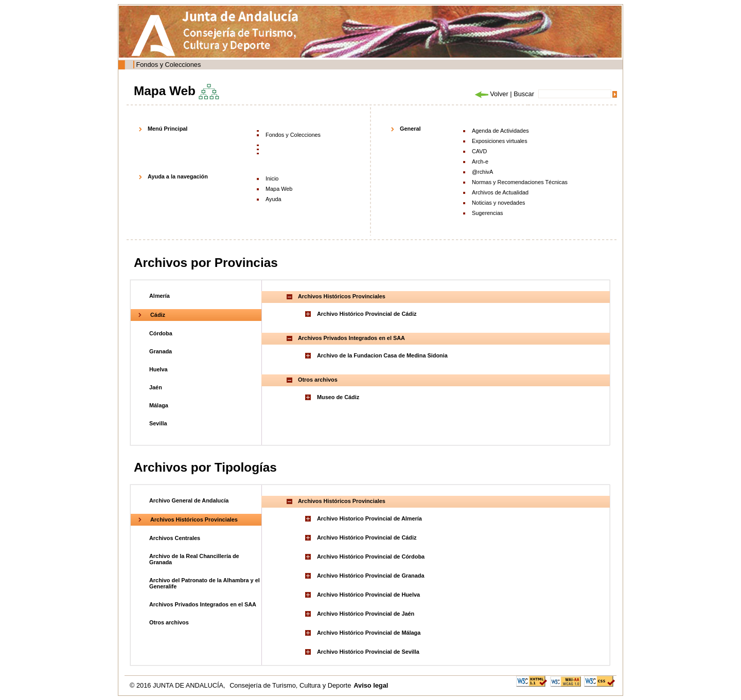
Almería (160, 296)
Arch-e (480, 161)
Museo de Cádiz (338, 397)
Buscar (524, 94)
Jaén (156, 387)
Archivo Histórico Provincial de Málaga (369, 633)
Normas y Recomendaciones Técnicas (520, 182)
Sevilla (158, 423)
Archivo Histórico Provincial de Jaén (366, 614)
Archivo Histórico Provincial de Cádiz (367, 314)
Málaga (159, 405)
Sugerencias (487, 213)
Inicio (272, 178)
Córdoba (161, 333)
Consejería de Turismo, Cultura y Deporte (290, 685)
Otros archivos (169, 622)
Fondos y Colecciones (168, 65)
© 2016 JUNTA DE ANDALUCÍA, (178, 685)
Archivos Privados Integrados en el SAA (203, 604)
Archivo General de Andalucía (189, 500)
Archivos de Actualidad (500, 192)
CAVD (479, 151)
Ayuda (274, 199)
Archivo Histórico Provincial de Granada (371, 576)
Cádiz (158, 315)
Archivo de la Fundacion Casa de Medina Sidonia (382, 355)
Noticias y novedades (498, 203)
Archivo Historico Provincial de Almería (369, 518)
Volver (491, 94)
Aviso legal (371, 685)
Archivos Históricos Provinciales (194, 519)
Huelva (158, 369)
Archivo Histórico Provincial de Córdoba (371, 557)
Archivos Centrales (175, 538)
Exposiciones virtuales (500, 141)
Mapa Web (279, 189)
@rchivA (482, 172)
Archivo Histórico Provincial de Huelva (368, 595)
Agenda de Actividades (500, 131)
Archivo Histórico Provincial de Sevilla (368, 652)
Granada (161, 351)
